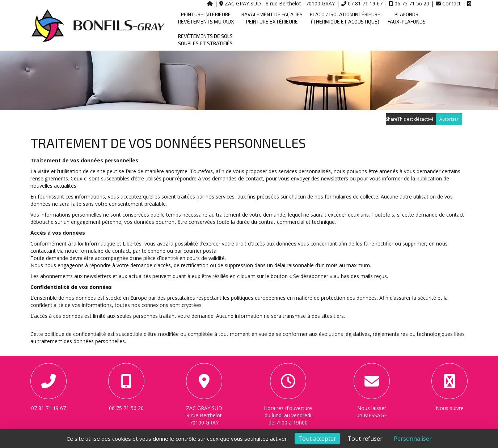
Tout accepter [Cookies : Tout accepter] (317, 439)
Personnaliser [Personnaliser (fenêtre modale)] (413, 439)
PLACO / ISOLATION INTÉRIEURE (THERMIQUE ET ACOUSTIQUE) (345, 18)
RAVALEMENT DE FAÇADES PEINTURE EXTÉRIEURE (272, 18)
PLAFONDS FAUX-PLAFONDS (407, 18)
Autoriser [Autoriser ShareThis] (449, 119)
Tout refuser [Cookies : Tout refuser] (365, 439)
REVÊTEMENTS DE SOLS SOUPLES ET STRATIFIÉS (205, 40)
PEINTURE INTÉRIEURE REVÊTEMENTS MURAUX (206, 18)
